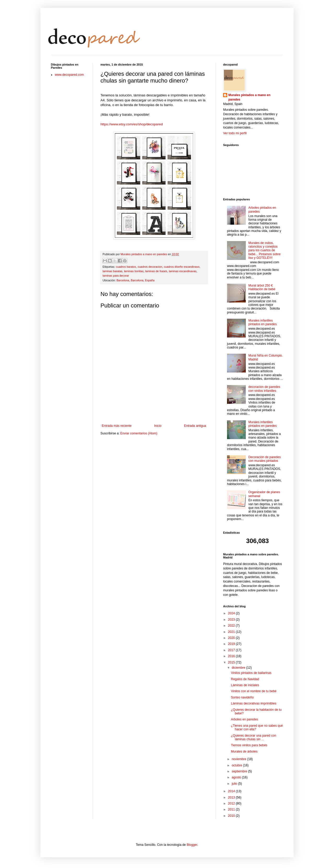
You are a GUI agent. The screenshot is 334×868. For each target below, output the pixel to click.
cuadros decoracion (150, 267)
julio (235, 784)
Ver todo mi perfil (235, 133)
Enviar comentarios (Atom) (139, 433)
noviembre (239, 759)
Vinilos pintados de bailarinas (251, 673)
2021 (232, 632)
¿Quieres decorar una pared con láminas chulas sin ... (254, 737)
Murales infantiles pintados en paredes (263, 322)
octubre (237, 765)
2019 (232, 644)
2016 (232, 656)
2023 (232, 620)
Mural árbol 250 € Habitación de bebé (262, 287)
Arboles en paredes (244, 719)
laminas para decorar (116, 276)
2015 (232, 662)
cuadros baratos (126, 267)
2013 (232, 797)
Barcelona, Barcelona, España (135, 280)
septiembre (240, 771)
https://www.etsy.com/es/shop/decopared (132, 124)
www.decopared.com (69, 75)
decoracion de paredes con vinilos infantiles (264, 389)
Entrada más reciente (117, 426)
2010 (232, 816)
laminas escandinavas (183, 271)
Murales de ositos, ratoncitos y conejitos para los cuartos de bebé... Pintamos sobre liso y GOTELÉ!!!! (264, 251)
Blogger (192, 845)
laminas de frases (156, 271)
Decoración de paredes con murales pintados (265, 459)
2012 (232, 803)
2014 (232, 791)
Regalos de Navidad (245, 679)
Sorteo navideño (242, 697)
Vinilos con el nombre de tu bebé (254, 691)
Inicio (158, 426)
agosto (237, 777)
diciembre (239, 668)
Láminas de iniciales (245, 685)
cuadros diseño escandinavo (182, 267)
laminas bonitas (134, 271)
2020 (232, 638)
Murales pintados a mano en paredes (249, 97)
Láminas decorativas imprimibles (254, 703)
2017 (232, 650)
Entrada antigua (195, 426)
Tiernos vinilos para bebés (249, 745)
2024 (232, 613)
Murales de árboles (244, 752)
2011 (232, 809)
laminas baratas (112, 271)
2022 (232, 626)
